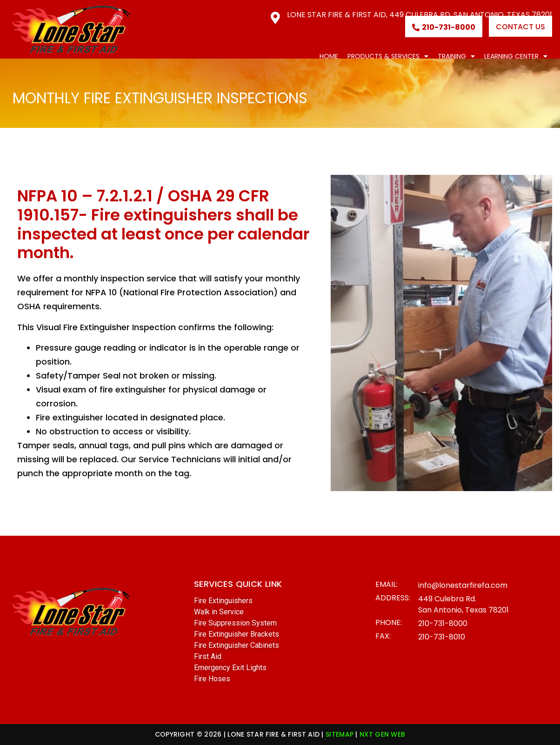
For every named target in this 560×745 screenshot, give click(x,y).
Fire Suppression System (235, 623)
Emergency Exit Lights (230, 668)
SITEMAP (340, 734)
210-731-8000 (443, 623)
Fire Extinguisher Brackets (237, 634)
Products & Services (388, 56)
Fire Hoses (212, 679)
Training (456, 56)
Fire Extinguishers (223, 601)
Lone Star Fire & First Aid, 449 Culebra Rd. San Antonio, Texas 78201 (420, 15)
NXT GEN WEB (382, 734)
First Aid (208, 656)
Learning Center (516, 56)
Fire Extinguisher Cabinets (237, 645)
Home (329, 56)
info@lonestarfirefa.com (463, 585)
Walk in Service (219, 612)
